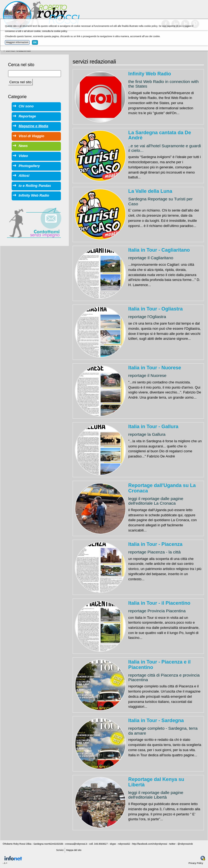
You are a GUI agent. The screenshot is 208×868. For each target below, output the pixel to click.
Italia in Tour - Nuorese (155, 368)
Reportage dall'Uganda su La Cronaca (162, 488)
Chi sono (26, 106)
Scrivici (60, 850)
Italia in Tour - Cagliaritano (159, 250)
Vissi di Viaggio (32, 136)
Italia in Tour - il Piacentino (159, 603)
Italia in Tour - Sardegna (156, 720)
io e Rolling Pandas (35, 186)
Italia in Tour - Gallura (153, 427)
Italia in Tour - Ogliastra (156, 309)
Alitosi (24, 176)
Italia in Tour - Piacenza (155, 544)
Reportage (27, 116)
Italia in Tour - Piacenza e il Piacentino (160, 665)
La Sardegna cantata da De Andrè (160, 135)
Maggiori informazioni (17, 42)
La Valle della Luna (150, 191)
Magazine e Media (33, 126)
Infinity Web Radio (150, 74)
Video (23, 156)
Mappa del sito (74, 850)
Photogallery (29, 166)
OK (35, 42)
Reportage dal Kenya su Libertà (156, 782)
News (23, 146)
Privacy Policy (196, 863)
